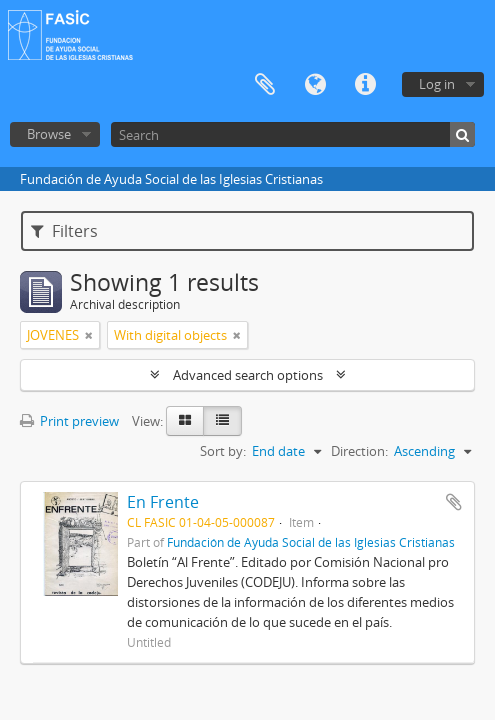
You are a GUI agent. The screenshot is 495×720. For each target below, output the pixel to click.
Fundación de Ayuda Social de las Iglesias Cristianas (311, 542)
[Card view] (185, 421)
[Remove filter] (89, 335)
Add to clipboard (454, 502)
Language (315, 85)
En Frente (163, 502)
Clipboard (265, 85)
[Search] (293, 134)
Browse (49, 134)
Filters (64, 231)
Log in (437, 84)
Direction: (359, 451)
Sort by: (223, 451)
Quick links (365, 85)
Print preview (69, 421)
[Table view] (222, 421)
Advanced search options (248, 375)
